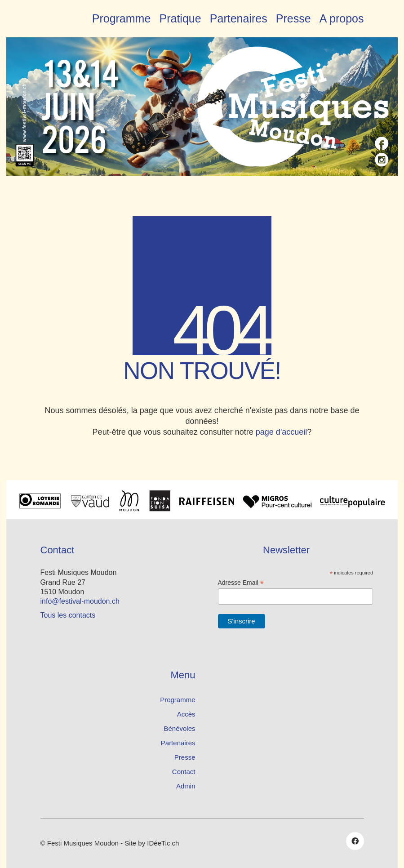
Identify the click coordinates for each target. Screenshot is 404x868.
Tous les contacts (68, 615)
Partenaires (178, 743)
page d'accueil (282, 432)
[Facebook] (355, 841)
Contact (184, 772)
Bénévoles (179, 728)
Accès (186, 714)
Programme (178, 700)
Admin (186, 786)
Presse (185, 757)
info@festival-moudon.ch (80, 601)
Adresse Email (241, 583)
